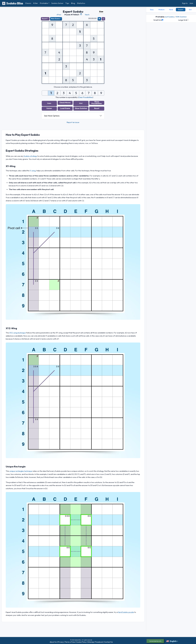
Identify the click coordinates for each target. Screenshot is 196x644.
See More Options (52, 114)
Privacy (61, 641)
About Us (53, 641)
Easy (152, 10)
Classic (28, 3)
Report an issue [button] (73, 121)
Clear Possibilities (85, 97)
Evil (190, 10)
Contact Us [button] (108, 641)
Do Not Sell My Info (155, 640)
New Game (55, 19)
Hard (171, 10)
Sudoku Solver (57, 3)
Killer (36, 3)
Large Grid (183, 20)
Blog (73, 3)
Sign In (185, 3)
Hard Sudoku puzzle (126, 611)
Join (191, 3)
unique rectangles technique (21, 470)
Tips (67, 3)
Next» (87, 15)
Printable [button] (44, 3)
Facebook (99, 641)
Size (101, 12)
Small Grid (158, 20)
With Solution (181, 17)
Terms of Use (70, 641)
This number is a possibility (66, 97)
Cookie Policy (81, 641)
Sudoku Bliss (13, 3)
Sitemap (91, 641)
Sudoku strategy (30, 155)
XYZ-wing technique (17, 332)
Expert (45, 19)
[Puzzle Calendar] (81, 14)
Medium (161, 10)
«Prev (59, 15)
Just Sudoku (169, 17)
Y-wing (33, 169)
